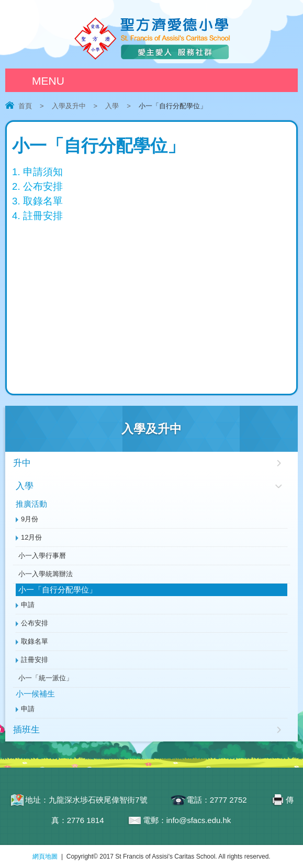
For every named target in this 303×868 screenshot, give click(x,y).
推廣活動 (31, 504)
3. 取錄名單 (37, 201)
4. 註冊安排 (37, 216)
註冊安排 (35, 660)
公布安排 (35, 623)
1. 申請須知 (37, 172)
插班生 (26, 730)
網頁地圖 (45, 856)
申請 (28, 605)
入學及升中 (69, 106)
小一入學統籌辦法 (46, 574)
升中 (22, 463)
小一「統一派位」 (46, 678)
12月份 (31, 537)
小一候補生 (35, 694)
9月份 (30, 519)
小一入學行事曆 (42, 556)
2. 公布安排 (37, 186)
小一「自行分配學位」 (58, 590)
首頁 (25, 106)
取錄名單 (35, 641)
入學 (112, 106)
